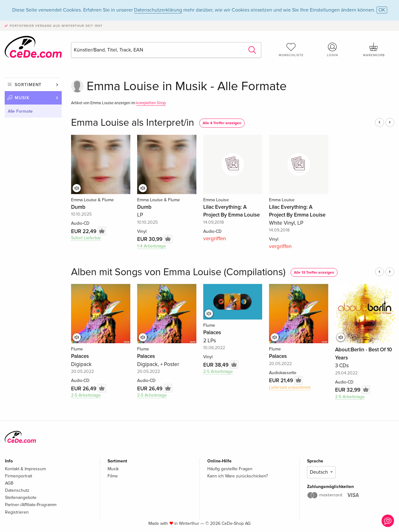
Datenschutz (17, 490)
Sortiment (28, 85)
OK (382, 10)
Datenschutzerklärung (158, 10)
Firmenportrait (19, 476)
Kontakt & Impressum (25, 469)
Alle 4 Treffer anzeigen (222, 123)
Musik (22, 98)
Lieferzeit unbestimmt (290, 387)
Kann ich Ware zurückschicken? (238, 476)
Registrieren (17, 512)
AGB (9, 483)
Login (333, 50)
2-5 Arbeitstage (86, 395)
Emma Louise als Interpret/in (133, 123)
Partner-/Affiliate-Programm (31, 505)
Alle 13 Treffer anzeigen (314, 273)
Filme (113, 476)
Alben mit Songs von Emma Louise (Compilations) (178, 272)
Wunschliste (291, 50)
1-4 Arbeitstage (151, 246)
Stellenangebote (21, 498)
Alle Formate (20, 111)
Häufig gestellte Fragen (230, 469)
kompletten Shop (151, 103)
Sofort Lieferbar (86, 238)
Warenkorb (374, 50)
